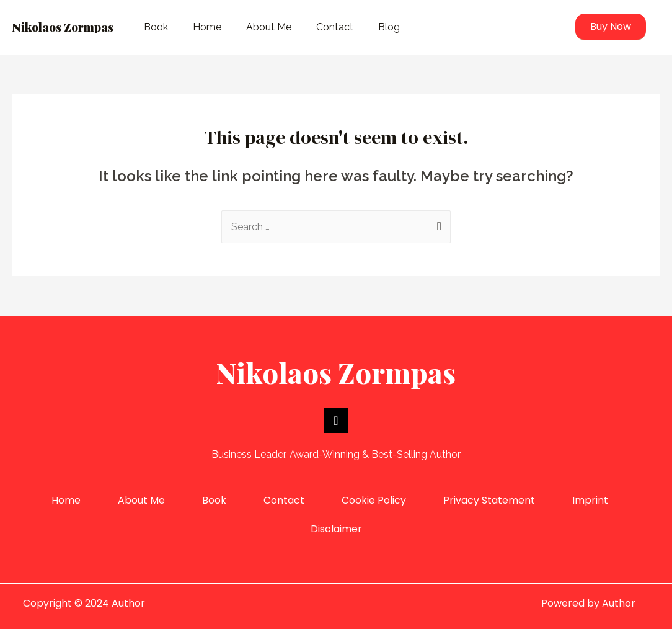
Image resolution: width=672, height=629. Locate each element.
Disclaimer (336, 529)
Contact (335, 27)
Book (156, 27)
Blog (389, 27)
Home (207, 27)
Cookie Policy (374, 500)
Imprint (590, 500)
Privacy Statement (489, 500)
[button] (611, 27)
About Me (269, 27)
